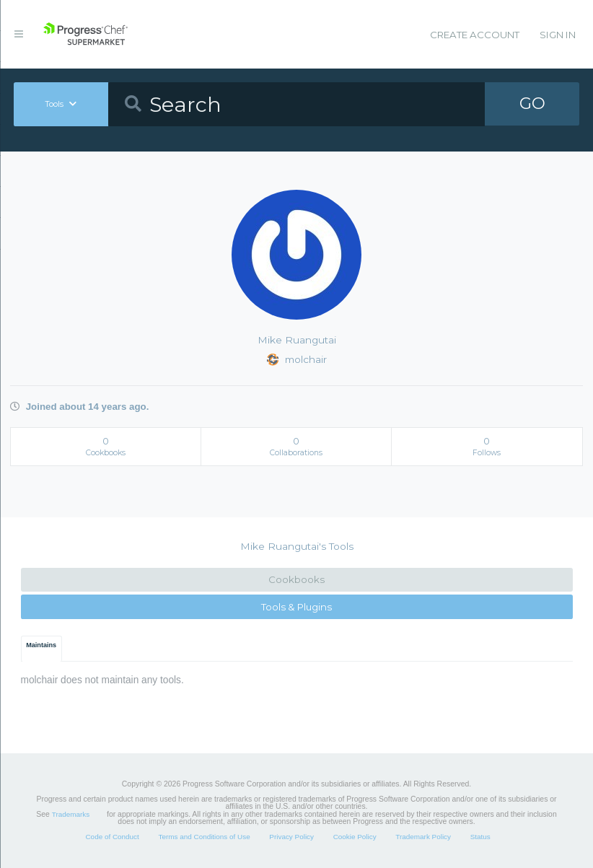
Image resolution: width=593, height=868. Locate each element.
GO (532, 104)
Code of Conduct (112, 837)
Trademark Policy (423, 837)
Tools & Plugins (296, 607)
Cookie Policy (355, 837)
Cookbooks (296, 579)
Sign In (558, 35)
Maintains (41, 645)
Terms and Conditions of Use (204, 837)
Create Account (475, 35)
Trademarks (71, 814)
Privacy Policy (291, 837)
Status (480, 837)
